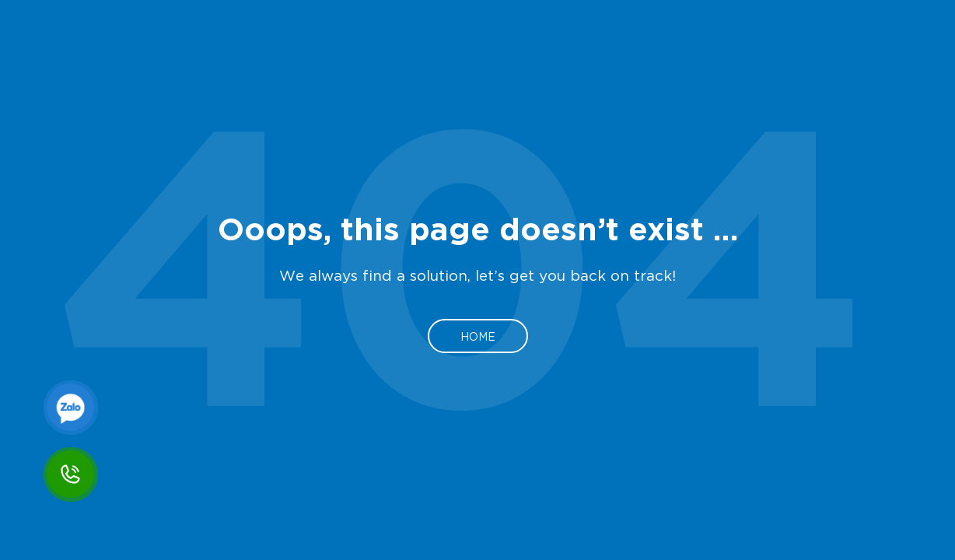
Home (478, 336)
